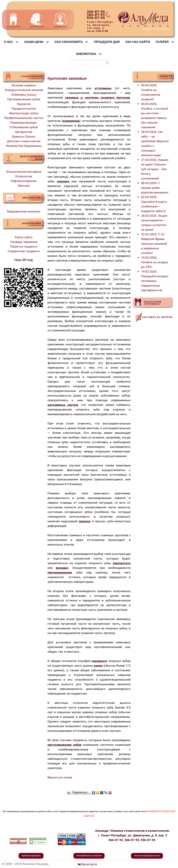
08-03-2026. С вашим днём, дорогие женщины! (155, 188)
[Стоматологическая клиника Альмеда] (87, 864)
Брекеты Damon (24, 136)
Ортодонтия (24, 132)
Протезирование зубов (24, 99)
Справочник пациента (24, 251)
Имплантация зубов (24, 113)
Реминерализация (24, 123)
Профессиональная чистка (24, 118)
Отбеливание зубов (24, 127)
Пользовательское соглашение (89, 856)
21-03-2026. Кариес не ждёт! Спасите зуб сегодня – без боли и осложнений (155, 169)
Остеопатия (24, 176)
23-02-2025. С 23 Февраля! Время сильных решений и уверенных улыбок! (154, 244)
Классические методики (24, 172)
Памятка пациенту (24, 246)
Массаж (24, 186)
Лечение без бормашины (24, 146)
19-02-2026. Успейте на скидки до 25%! (154, 262)
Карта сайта (24, 237)
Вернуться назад (60, 777)
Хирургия (24, 104)
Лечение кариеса (24, 85)
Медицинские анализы (24, 211)
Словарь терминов (24, 242)
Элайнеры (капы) (24, 95)
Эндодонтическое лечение (24, 90)
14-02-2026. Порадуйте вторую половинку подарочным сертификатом (155, 281)
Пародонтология (24, 109)
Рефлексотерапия (24, 181)
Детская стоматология (24, 141)
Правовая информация (31, 856)
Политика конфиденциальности (147, 856)
